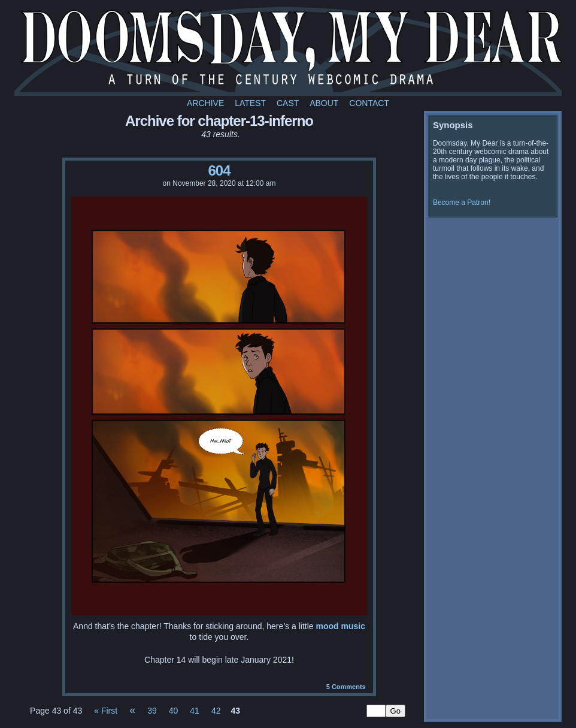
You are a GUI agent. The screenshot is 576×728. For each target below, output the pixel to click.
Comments (346, 687)
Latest (250, 103)
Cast (288, 103)
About (324, 103)
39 (152, 711)
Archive (205, 103)
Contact (369, 103)
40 (174, 711)
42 (216, 711)
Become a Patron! (462, 203)
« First (106, 711)
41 (195, 711)
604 (219, 170)
